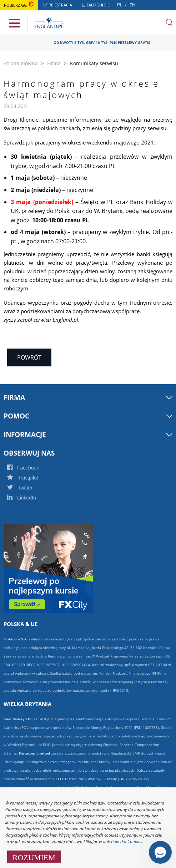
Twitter (27, 488)
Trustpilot (30, 478)
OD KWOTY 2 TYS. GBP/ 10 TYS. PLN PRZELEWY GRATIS (104, 42)
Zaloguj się (97, 6)
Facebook (31, 468)
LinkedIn (29, 498)
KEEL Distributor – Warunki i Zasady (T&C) (91, 779)
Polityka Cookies (127, 841)
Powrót (29, 357)
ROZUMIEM (34, 857)
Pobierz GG (19, 5)
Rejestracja (60, 6)
